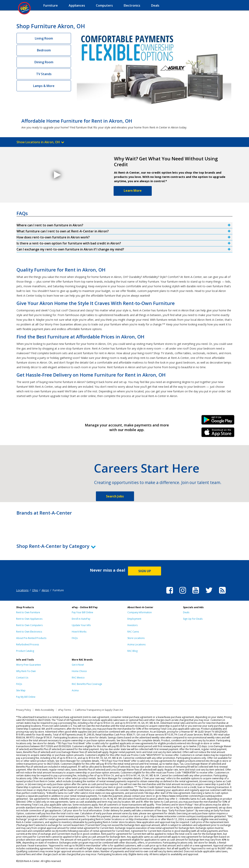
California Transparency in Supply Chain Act (99, 710)
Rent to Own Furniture (28, 612)
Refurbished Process (28, 644)
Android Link (218, 421)
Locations (22, 590)
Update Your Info (81, 625)
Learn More (133, 191)
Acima (75, 690)
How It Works (79, 632)
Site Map (21, 690)
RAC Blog (132, 651)
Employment (134, 619)
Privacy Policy (24, 710)
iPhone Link (218, 434)
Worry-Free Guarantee (28, 665)
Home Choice (79, 671)
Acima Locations (136, 644)
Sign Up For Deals (193, 619)
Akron (45, 590)
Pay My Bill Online (26, 697)
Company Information (140, 612)
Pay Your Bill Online (82, 612)
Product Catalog (25, 651)
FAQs (75, 638)
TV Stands (44, 74)
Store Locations (136, 638)
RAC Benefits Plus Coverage (87, 684)
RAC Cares (133, 632)
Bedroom (44, 50)
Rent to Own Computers (29, 625)
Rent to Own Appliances (29, 619)
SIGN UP (145, 571)
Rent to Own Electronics (29, 632)
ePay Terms (65, 710)
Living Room (44, 38)
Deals (186, 612)
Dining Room (44, 62)
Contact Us (22, 678)
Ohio (35, 590)
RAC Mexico (78, 678)
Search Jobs (115, 496)
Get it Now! (78, 665)
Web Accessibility (45, 710)
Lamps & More (44, 86)
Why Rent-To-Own (26, 671)
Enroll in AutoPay (81, 619)
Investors (132, 625)
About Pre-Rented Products (31, 638)
